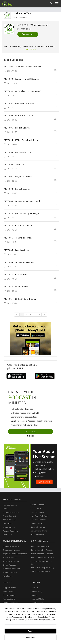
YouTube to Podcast (11, 561)
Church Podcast (37, 523)
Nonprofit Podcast (38, 527)
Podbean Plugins (10, 572)
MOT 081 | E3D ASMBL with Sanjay (20, 299)
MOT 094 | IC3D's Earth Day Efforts (21, 140)
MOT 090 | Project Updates (17, 189)
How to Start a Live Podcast (41, 550)
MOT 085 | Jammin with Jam (17, 250)
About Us (34, 588)
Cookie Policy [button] (43, 617)
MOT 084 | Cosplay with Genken (19, 262)
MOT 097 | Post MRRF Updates (19, 103)
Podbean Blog (36, 591)
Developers (8, 576)
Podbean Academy (11, 603)
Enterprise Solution (11, 512)
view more (30, 49)
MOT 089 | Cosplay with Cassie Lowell (22, 201)
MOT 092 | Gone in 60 (15, 164)
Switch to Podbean (11, 557)
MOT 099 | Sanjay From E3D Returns (21, 79)
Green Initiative (37, 603)
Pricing (6, 509)
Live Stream (8, 523)
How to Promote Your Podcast (43, 557)
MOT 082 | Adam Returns (16, 287)
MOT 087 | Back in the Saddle (18, 225)
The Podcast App (10, 520)
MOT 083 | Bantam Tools (16, 274)
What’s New (8, 591)
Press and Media (37, 599)
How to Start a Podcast (40, 546)
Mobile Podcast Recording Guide (41, 563)
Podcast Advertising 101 (40, 571)
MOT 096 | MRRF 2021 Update (19, 115)
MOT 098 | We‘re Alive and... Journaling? (22, 91)
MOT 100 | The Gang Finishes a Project (22, 67)
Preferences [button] (49, 620)
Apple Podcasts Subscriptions (15, 554)
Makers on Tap (22, 13)
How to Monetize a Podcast (42, 554)
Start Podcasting (37, 512)
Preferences (30, 638)
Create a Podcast (37, 505)
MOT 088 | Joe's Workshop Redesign (21, 213)
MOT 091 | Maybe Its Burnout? (19, 177)
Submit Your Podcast (11, 569)
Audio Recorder (9, 527)
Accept (30, 631)
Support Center (9, 588)
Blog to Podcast (9, 565)
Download (28, 34)
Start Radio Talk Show (39, 516)
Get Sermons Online (39, 531)
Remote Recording (11, 531)
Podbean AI (8, 535)
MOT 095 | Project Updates (17, 128)
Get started (30, 432)
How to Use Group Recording (42, 568)
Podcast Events (9, 599)
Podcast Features (10, 505)
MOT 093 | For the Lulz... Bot (18, 152)
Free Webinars (9, 595)
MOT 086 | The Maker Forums (18, 238)
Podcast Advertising (11, 546)
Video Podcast (36, 508)
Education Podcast (38, 520)
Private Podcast (9, 516)
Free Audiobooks (37, 535)
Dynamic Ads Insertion (12, 550)
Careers (34, 595)
